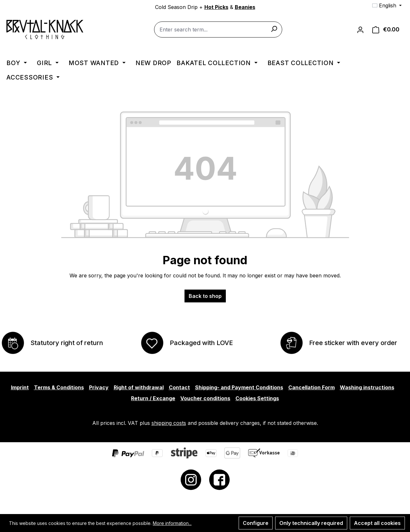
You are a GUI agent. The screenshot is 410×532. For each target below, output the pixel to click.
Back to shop (205, 296)
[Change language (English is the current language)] (387, 5)
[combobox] (218, 30)
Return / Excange (153, 398)
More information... (172, 523)
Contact (179, 387)
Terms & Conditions (59, 387)
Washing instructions (367, 387)
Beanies (245, 7)
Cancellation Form (312, 387)
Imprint (20, 387)
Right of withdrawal (139, 387)
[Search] (274, 29)
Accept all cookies (377, 523)
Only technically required (311, 523)
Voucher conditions (205, 398)
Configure (256, 523)
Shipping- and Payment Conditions (239, 387)
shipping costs (169, 423)
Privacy (99, 387)
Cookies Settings (257, 398)
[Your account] (360, 30)
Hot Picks (216, 7)
